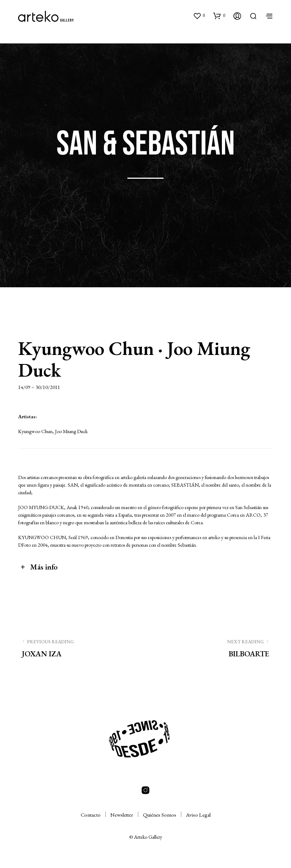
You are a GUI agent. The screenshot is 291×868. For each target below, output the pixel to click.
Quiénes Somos (160, 815)
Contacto (91, 815)
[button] (199, 16)
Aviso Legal (198, 815)
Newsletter (122, 815)
